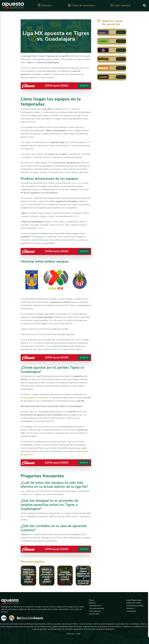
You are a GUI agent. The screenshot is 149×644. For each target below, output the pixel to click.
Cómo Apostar (95, 611)
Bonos (92, 600)
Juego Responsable (134, 600)
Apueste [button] (84, 86)
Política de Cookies (134, 603)
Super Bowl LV (95, 606)
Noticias (44, 6)
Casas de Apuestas (81, 6)
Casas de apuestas (97, 608)
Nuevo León (76, 183)
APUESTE (121, 32)
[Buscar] (144, 5)
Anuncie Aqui (94, 614)
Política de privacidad (135, 606)
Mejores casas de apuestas (110, 23)
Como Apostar (120, 6)
